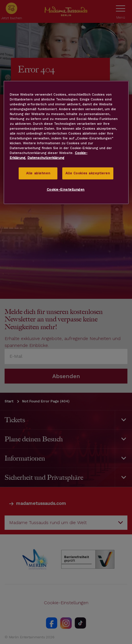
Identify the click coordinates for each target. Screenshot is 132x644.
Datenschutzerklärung (46, 158)
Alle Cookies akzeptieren (88, 173)
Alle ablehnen (38, 173)
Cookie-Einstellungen (66, 189)
